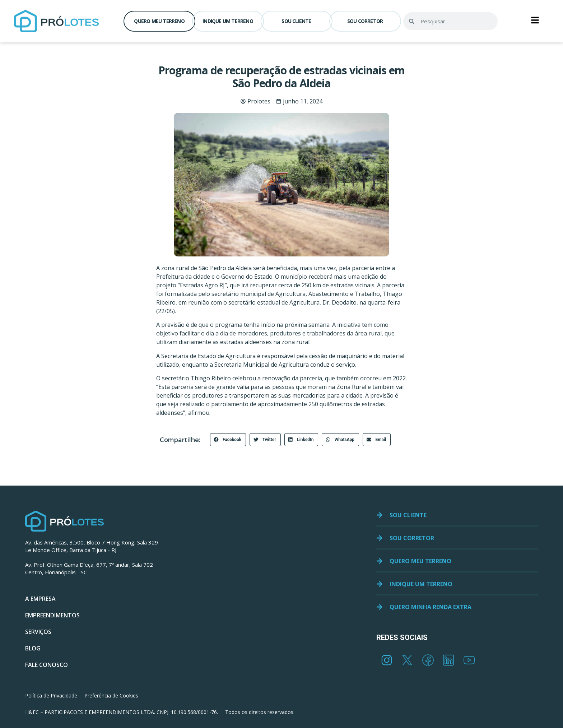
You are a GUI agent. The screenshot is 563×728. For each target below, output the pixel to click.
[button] (228, 440)
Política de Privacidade (51, 695)
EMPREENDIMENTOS (52, 615)
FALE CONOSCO (46, 665)
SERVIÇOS (38, 632)
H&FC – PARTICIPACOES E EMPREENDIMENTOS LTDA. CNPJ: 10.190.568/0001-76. (122, 712)
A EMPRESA (40, 599)
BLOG (33, 648)
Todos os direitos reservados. (260, 712)
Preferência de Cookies (111, 695)
